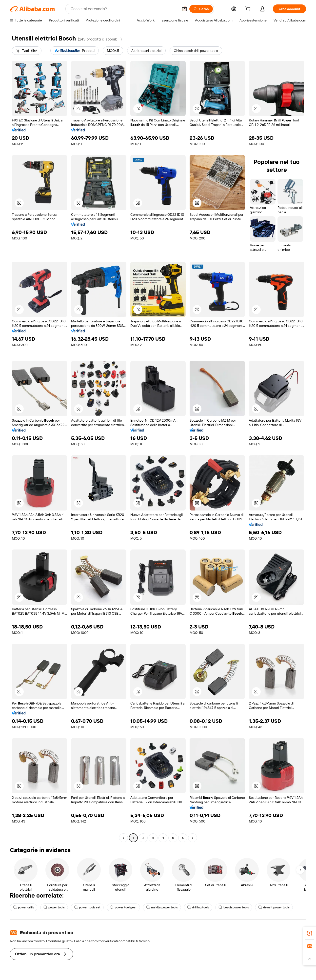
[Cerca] (201, 9)
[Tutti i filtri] (27, 51)
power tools (54, 907)
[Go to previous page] (123, 838)
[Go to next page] (193, 838)
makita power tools (162, 907)
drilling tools (198, 907)
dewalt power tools (274, 907)
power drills (24, 907)
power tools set (87, 907)
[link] (310, 933)
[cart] (249, 10)
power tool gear (123, 907)
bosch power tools (234, 907)
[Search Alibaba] (124, 9)
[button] (184, 9)
